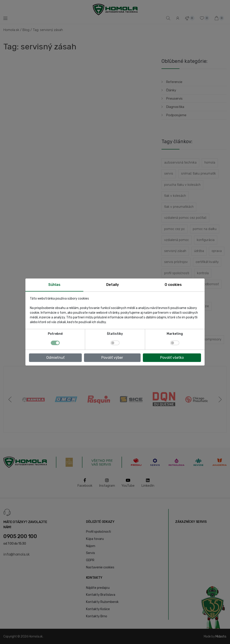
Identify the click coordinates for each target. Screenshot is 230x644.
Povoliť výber (112, 358)
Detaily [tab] (113, 285)
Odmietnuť (55, 358)
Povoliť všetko (172, 358)
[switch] (115, 343)
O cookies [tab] (173, 285)
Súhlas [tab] (54, 285)
